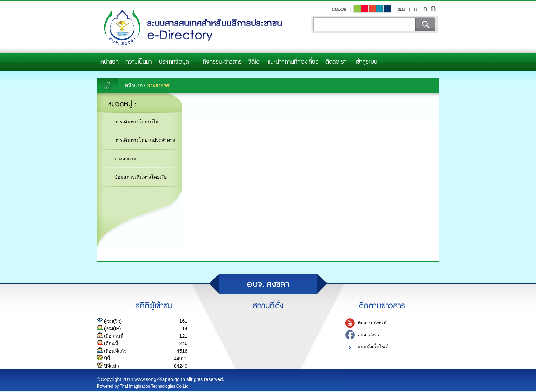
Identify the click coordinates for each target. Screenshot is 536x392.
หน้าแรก (110, 62)
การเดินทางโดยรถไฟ (136, 122)
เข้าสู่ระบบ (366, 62)
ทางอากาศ (125, 159)
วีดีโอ (254, 62)
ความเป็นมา (139, 62)
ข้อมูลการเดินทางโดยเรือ (140, 177)
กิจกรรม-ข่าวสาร (222, 62)
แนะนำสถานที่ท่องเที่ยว (293, 62)
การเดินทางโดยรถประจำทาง (145, 140)
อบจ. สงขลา (371, 335)
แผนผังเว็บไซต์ (373, 347)
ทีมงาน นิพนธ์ (372, 323)
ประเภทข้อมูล (174, 62)
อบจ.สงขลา (191, 28)
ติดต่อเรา (336, 62)
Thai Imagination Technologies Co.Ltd (154, 386)
